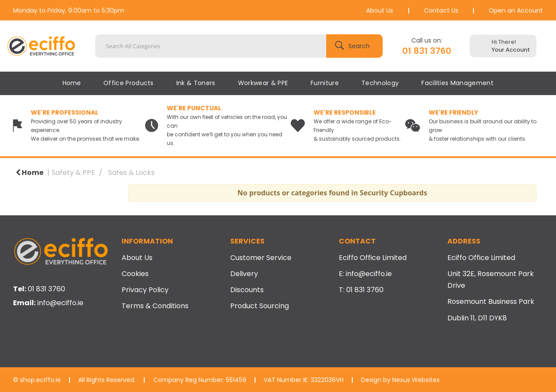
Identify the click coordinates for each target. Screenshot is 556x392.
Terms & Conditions (155, 306)
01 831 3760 (427, 51)
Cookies (135, 274)
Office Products (129, 83)
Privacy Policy (145, 290)
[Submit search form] (354, 46)
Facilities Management (457, 83)
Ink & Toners (196, 83)
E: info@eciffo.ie (365, 274)
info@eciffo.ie (60, 303)
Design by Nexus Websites (400, 380)
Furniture (325, 83)
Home (72, 83)
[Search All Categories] (239, 46)
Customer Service (261, 258)
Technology (380, 83)
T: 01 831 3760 (361, 290)
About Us (380, 10)
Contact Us (441, 10)
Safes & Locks (131, 173)
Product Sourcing (260, 306)
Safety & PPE (73, 173)
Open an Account (516, 10)
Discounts (247, 290)
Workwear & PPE (263, 83)
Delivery (244, 274)
